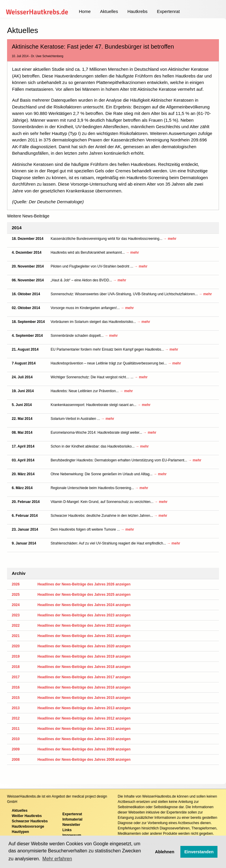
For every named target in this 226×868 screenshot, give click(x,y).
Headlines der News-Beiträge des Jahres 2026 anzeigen (84, 584)
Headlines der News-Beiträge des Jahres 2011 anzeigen (84, 729)
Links (67, 830)
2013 (16, 708)
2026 (16, 584)
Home (85, 11)
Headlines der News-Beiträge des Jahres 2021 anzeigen (84, 636)
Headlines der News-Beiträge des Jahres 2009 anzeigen (84, 749)
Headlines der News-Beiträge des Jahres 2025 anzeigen (84, 595)
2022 (16, 626)
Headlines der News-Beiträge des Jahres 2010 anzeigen (84, 739)
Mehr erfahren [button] (57, 859)
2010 (16, 739)
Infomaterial (72, 819)
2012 (16, 718)
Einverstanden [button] (199, 852)
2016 (16, 687)
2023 (16, 615)
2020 (16, 646)
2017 (16, 677)
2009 (16, 749)
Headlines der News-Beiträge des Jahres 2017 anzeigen (84, 677)
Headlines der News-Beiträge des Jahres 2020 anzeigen (84, 646)
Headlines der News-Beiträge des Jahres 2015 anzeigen (84, 698)
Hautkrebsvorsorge (28, 826)
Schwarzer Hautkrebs (30, 821)
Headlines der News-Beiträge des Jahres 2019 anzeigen (84, 656)
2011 (16, 729)
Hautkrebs (137, 11)
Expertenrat (168, 11)
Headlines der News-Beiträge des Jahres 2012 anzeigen (84, 718)
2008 (16, 760)
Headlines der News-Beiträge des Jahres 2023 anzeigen (84, 615)
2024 (16, 605)
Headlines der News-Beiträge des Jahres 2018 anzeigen (84, 667)
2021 (16, 636)
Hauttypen (20, 832)
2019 (16, 656)
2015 (16, 698)
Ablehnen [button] (165, 852)
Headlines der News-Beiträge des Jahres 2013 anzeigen (84, 708)
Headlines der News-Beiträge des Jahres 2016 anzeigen (84, 687)
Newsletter (71, 825)
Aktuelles (109, 11)
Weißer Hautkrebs (27, 816)
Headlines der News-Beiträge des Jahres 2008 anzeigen (84, 760)
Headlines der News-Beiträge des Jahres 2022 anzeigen (84, 626)
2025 (16, 595)
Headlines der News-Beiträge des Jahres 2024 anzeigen (84, 605)
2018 (16, 667)
